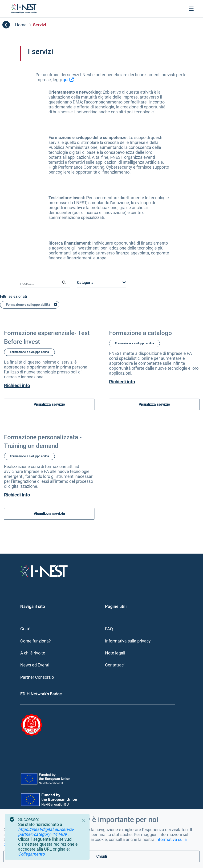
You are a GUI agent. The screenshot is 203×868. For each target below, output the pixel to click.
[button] (101, 292)
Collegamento (32, 854)
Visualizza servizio (49, 414)
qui (65, 80)
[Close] (84, 821)
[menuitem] (59, 638)
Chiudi (102, 856)
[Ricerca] (64, 292)
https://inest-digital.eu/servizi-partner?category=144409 (46, 832)
